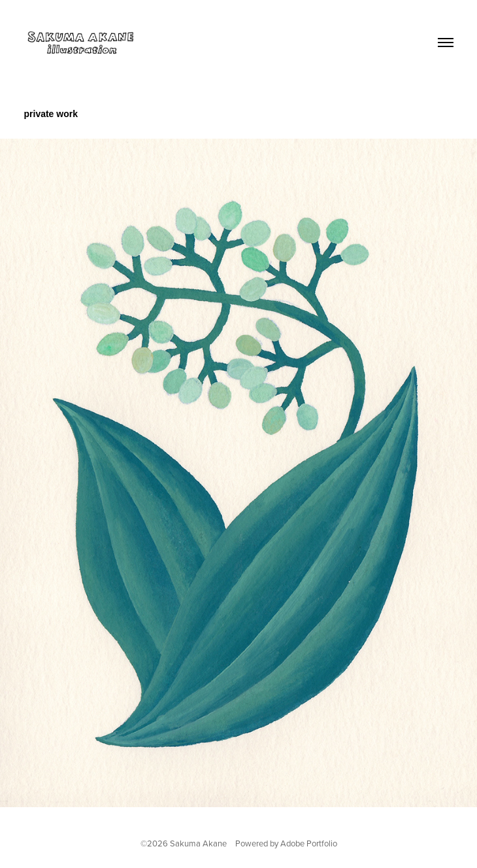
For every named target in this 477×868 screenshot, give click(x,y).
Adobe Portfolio (309, 843)
